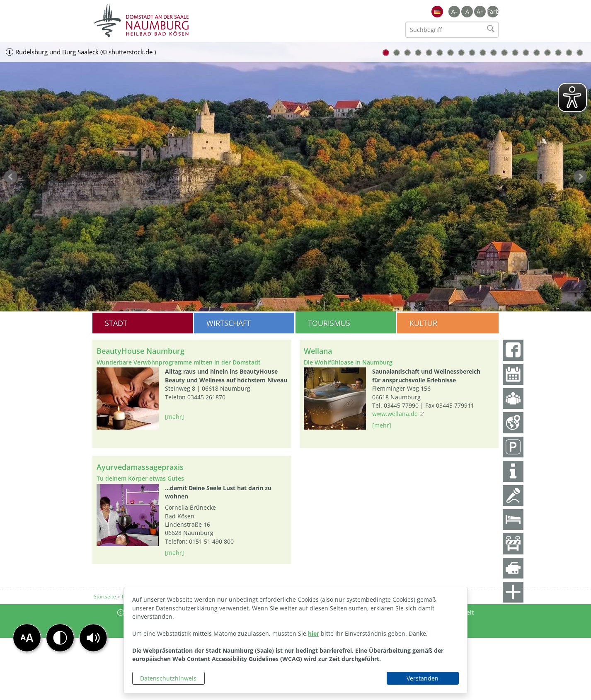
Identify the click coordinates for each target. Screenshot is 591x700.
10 (483, 53)
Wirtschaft (229, 323)
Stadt (116, 323)
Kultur (423, 323)
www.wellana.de (395, 414)
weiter (580, 177)
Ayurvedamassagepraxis (140, 467)
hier (314, 633)
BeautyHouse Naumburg (140, 351)
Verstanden (423, 678)
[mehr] (174, 417)
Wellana (318, 351)
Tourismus (329, 323)
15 (537, 53)
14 (526, 53)
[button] (93, 638)
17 (558, 53)
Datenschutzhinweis (168, 678)
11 (494, 53)
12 (504, 53)
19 (580, 53)
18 (569, 53)
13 (515, 53)
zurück (11, 177)
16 (547, 53)
